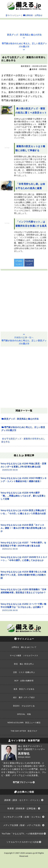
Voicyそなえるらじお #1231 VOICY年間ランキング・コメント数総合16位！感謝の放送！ (24, 480)
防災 (24, 664)
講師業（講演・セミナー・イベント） (24, 800)
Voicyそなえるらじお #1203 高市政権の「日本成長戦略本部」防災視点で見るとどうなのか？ (23, 591)
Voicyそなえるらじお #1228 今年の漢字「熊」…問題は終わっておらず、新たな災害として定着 (23, 496)
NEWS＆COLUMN (24, 723)
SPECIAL (24, 714)
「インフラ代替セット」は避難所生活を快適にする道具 (31, 224)
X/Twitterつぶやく (19, 263)
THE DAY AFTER (24, 731)
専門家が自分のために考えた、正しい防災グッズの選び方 (24, 47)
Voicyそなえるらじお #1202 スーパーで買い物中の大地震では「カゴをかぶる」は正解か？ (23, 607)
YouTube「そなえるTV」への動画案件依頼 (24, 834)
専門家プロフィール (24, 782)
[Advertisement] (24, 25)
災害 (24, 672)
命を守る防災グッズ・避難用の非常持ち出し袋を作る (23, 440)
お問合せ (24, 647)
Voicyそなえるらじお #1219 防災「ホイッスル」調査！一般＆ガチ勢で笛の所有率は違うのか (23, 528)
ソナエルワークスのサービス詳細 (24, 842)
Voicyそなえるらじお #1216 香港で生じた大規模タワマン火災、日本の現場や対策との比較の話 (23, 575)
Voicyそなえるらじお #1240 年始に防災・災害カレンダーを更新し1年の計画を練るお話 (23, 467)
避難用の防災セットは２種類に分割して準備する (30, 148)
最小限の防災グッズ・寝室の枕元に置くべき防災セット (31, 111)
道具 (24, 689)
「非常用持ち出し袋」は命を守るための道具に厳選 (30, 186)
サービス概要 (24, 656)
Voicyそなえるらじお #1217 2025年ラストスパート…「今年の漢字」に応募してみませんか (24, 559)
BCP (24, 681)
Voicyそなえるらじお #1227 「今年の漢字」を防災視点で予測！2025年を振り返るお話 (23, 546)
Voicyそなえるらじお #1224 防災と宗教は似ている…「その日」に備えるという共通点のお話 (23, 512)
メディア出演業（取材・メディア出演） (24, 825)
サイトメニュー (13, 15)
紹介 (24, 697)
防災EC (24, 706)
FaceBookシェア (29, 263)
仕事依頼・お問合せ (33, 15)
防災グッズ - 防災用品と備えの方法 (24, 36)
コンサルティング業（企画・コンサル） (24, 817)
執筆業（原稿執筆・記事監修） (24, 808)
